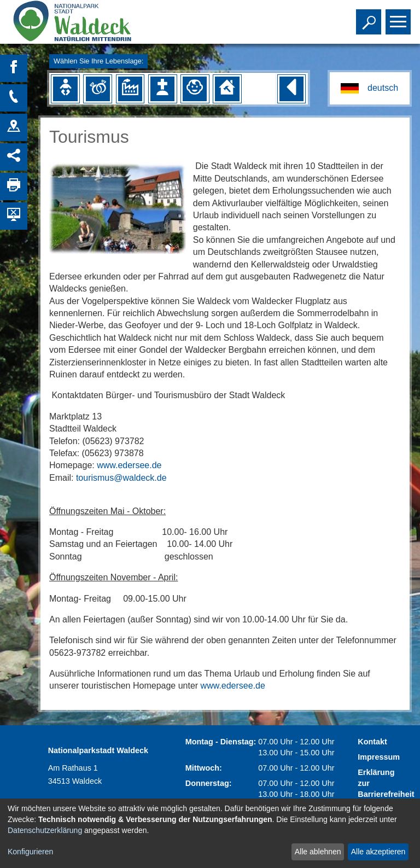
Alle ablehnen (318, 852)
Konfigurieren (30, 852)
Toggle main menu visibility (399, 17)
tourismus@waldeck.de (121, 478)
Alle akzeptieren (378, 852)
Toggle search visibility (370, 17)
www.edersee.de (129, 465)
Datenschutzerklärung (45, 830)
